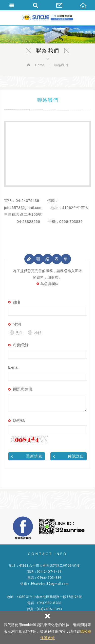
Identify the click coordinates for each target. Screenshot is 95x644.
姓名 (17, 302)
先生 (16, 332)
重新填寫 (27, 456)
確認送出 (69, 456)
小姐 (35, 332)
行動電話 (21, 345)
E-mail (14, 367)
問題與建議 (23, 389)
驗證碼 (19, 421)
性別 (17, 324)
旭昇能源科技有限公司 (48, 18)
